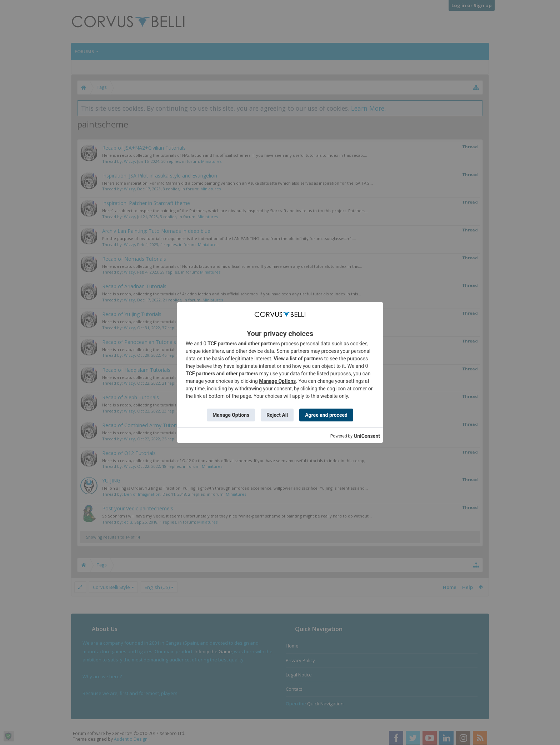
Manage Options (277, 381)
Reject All (277, 415)
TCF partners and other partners (244, 344)
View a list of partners (298, 359)
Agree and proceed (326, 415)
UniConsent (367, 436)
